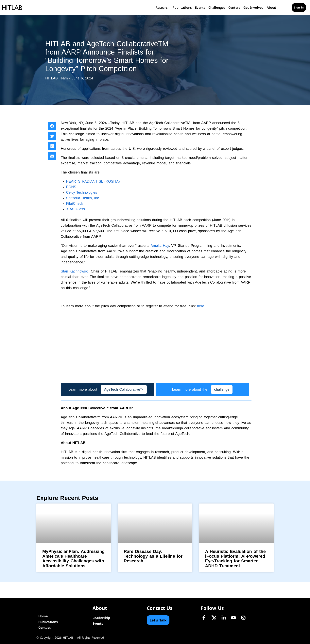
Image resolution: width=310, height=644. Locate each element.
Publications (182, 8)
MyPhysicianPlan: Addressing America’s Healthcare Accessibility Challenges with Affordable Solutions (73, 559)
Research (163, 8)
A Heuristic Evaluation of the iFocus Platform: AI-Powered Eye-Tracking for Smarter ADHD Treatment (235, 559)
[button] (52, 126)
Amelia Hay (160, 246)
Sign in (299, 7)
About (271, 8)
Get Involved (253, 8)
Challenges (217, 8)
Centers (234, 8)
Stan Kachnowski (75, 271)
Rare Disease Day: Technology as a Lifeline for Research (153, 556)
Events (200, 8)
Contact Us (160, 608)
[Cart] (285, 8)
